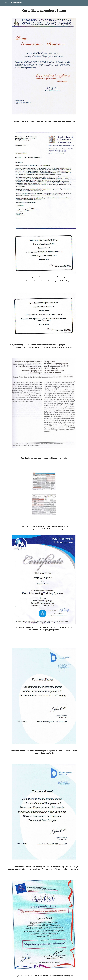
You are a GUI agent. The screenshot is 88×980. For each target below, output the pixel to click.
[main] (44, 11)
